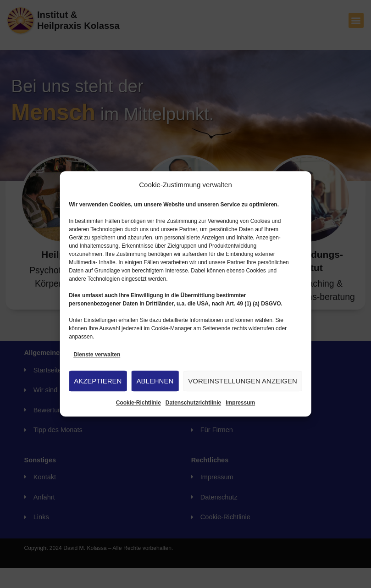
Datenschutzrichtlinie (193, 403)
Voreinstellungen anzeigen (243, 381)
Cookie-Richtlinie (138, 403)
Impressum (240, 403)
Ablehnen (155, 381)
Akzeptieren (98, 381)
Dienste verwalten (97, 355)
